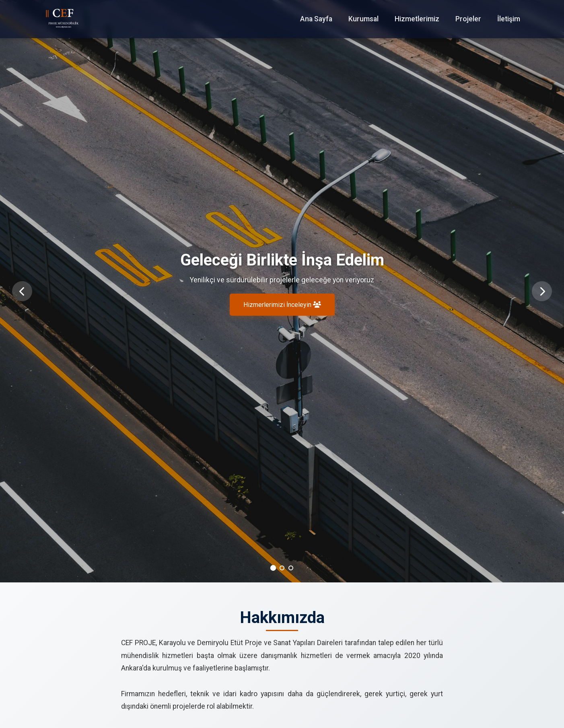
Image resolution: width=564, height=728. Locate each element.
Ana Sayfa (316, 19)
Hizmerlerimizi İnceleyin (282, 305)
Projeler (468, 19)
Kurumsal (363, 19)
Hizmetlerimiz (417, 19)
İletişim (509, 19)
